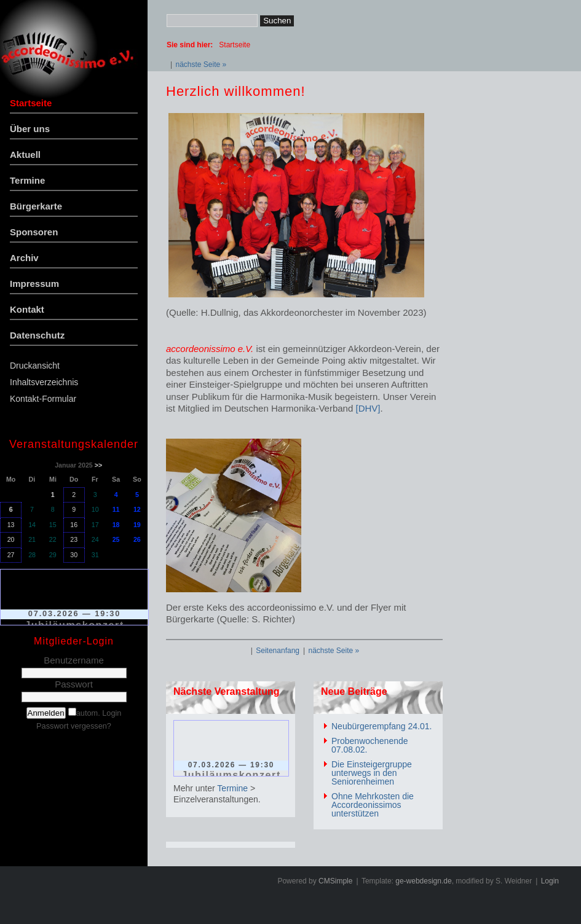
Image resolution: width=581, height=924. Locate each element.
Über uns (30, 129)
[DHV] (368, 408)
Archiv (24, 258)
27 (11, 555)
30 (74, 555)
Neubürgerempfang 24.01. (381, 726)
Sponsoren (34, 232)
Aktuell (25, 155)
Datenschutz (37, 335)
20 (11, 539)
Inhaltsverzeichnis (44, 382)
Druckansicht (35, 366)
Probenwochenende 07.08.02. (370, 745)
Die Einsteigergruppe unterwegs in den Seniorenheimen (372, 773)
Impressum (34, 284)
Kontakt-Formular (43, 399)
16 (74, 525)
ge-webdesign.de (423, 881)
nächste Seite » (201, 65)
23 (74, 539)
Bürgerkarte (36, 206)
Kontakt (27, 309)
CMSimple (335, 881)
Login (550, 881)
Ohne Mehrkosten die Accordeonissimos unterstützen (373, 805)
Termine (27, 180)
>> (98, 465)
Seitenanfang (278, 651)
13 (11, 525)
